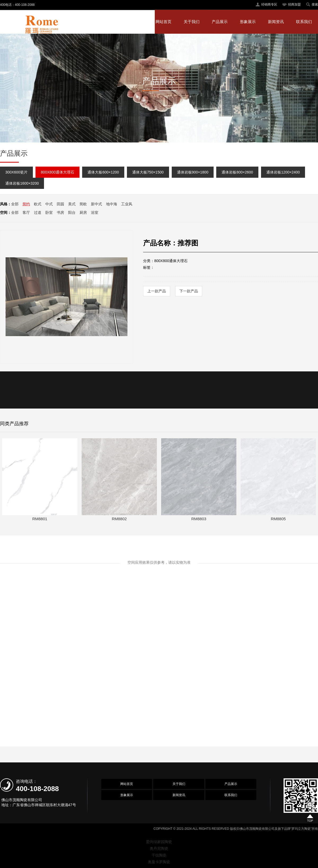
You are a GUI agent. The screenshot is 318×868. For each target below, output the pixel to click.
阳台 (72, 212)
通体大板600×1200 (103, 172)
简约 (26, 204)
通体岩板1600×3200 (22, 183)
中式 (49, 204)
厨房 (83, 212)
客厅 (26, 212)
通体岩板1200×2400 (283, 172)
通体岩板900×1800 (193, 172)
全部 (15, 204)
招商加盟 (294, 5)
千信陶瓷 (159, 855)
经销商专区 (269, 5)
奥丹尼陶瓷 (159, 848)
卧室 (49, 212)
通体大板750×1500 (148, 172)
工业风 (127, 204)
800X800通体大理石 (58, 172)
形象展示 (248, 22)
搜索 (315, 5)
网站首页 (164, 22)
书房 (60, 212)
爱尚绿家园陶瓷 (159, 842)
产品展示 (220, 22)
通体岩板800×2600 (237, 172)
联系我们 (304, 22)
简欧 (83, 204)
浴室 (95, 212)
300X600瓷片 (16, 172)
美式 (72, 204)
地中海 (112, 204)
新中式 (96, 204)
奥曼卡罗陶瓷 (159, 862)
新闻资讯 (276, 22)
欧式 (38, 204)
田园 (60, 204)
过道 (38, 212)
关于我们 (192, 22)
